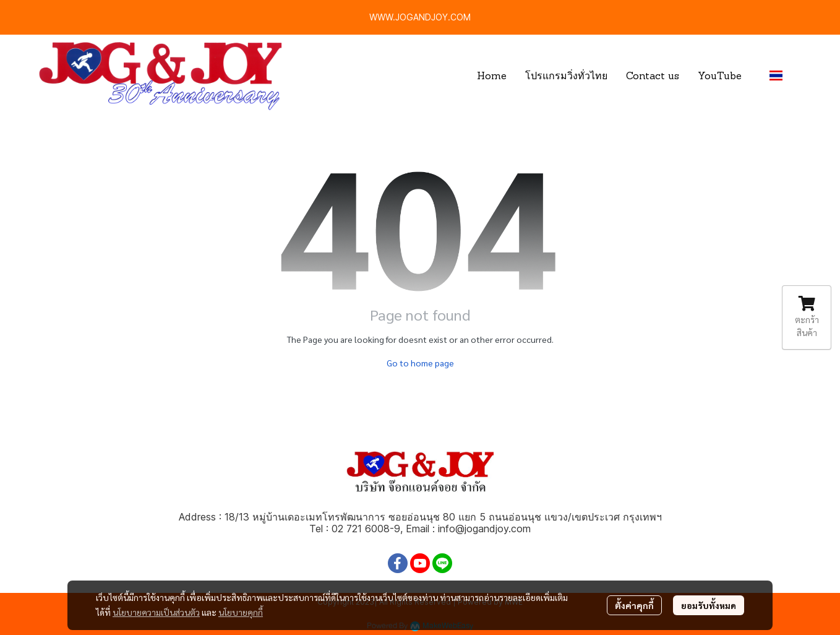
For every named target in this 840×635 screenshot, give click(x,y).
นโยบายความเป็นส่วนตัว (156, 612)
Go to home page (420, 363)
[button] (781, 76)
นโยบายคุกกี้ (241, 612)
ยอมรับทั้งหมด (709, 605)
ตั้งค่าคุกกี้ (634, 605)
